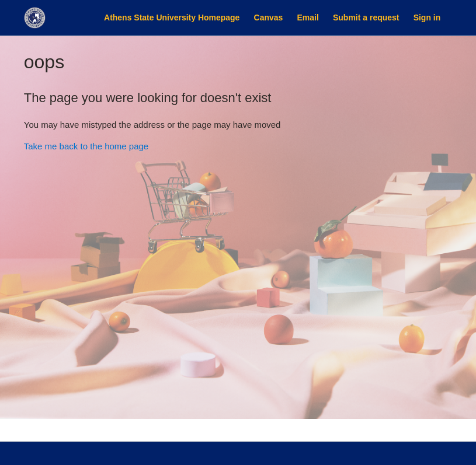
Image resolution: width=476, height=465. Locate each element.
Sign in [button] (427, 18)
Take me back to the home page (86, 146)
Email (308, 18)
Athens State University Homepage (172, 18)
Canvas (269, 18)
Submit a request (366, 18)
